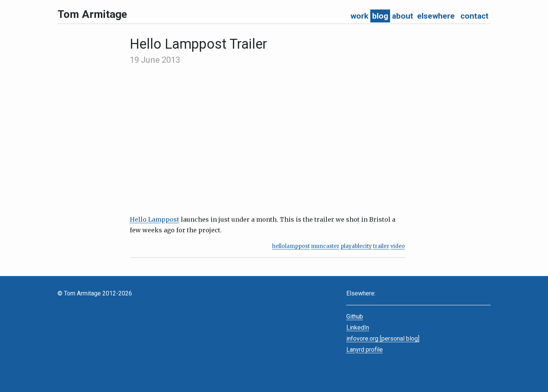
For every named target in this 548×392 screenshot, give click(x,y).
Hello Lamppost (155, 219)
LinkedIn (358, 328)
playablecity (356, 246)
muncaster (325, 246)
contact (475, 16)
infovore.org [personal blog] (383, 339)
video (398, 246)
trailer (381, 246)
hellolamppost (291, 246)
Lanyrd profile (365, 350)
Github (355, 317)
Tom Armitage (92, 14)
